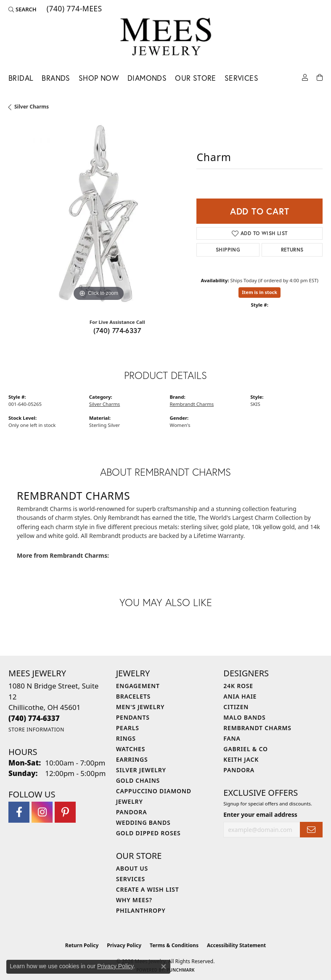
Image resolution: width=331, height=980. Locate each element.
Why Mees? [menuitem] (134, 900)
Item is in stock (260, 292)
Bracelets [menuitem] (133, 696)
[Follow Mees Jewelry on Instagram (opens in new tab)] (42, 812)
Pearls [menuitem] (128, 728)
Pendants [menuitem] (133, 717)
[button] (23, 9)
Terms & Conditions (174, 945)
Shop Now (99, 78)
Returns (292, 250)
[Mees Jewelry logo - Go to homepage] (165, 38)
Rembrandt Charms (192, 404)
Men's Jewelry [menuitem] (140, 707)
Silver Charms (32, 107)
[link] (74, 9)
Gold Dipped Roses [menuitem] (148, 833)
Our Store (196, 78)
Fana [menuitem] (232, 738)
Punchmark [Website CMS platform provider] (181, 970)
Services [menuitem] (131, 879)
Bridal (21, 78)
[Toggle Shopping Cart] (320, 77)
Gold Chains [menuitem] (138, 780)
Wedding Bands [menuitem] (143, 822)
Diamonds (147, 78)
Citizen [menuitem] (236, 707)
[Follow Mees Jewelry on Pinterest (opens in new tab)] (65, 812)
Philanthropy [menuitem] (141, 910)
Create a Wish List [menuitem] (148, 889)
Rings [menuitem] (126, 738)
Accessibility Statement (236, 945)
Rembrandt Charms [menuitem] (257, 728)
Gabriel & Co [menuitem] (245, 749)
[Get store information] (36, 730)
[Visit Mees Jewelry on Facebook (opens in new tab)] (19, 812)
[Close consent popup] (164, 967)
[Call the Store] (34, 718)
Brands (56, 78)
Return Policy (82, 945)
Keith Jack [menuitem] (241, 759)
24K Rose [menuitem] (238, 686)
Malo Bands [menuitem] (244, 717)
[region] (98, 213)
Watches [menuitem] (131, 749)
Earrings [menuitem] (132, 759)
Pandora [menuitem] (132, 812)
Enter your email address (260, 814)
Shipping (228, 250)
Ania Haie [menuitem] (240, 696)
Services (241, 78)
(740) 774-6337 (117, 330)
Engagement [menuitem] (138, 686)
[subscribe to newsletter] (311, 830)
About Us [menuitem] (132, 868)
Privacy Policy (124, 945)
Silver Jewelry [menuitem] (141, 770)
